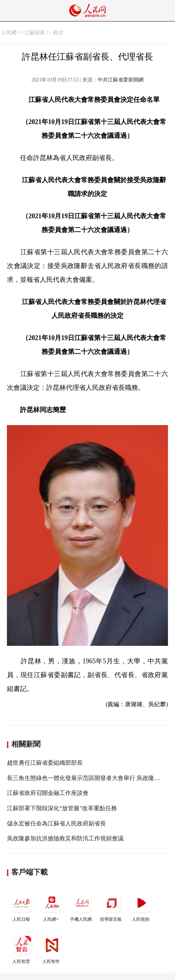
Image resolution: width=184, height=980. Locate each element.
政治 (58, 33)
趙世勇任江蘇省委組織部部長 (45, 763)
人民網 (9, 33)
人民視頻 (141, 906)
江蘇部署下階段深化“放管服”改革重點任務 (62, 808)
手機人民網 (82, 906)
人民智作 (52, 948)
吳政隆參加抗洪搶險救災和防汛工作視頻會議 (65, 838)
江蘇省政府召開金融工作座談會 (48, 793)
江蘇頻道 (35, 33)
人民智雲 (22, 948)
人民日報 (22, 906)
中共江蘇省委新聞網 (121, 80)
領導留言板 (111, 906)
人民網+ (52, 906)
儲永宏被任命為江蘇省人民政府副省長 (56, 823)
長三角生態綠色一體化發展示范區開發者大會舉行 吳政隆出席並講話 (95, 778)
